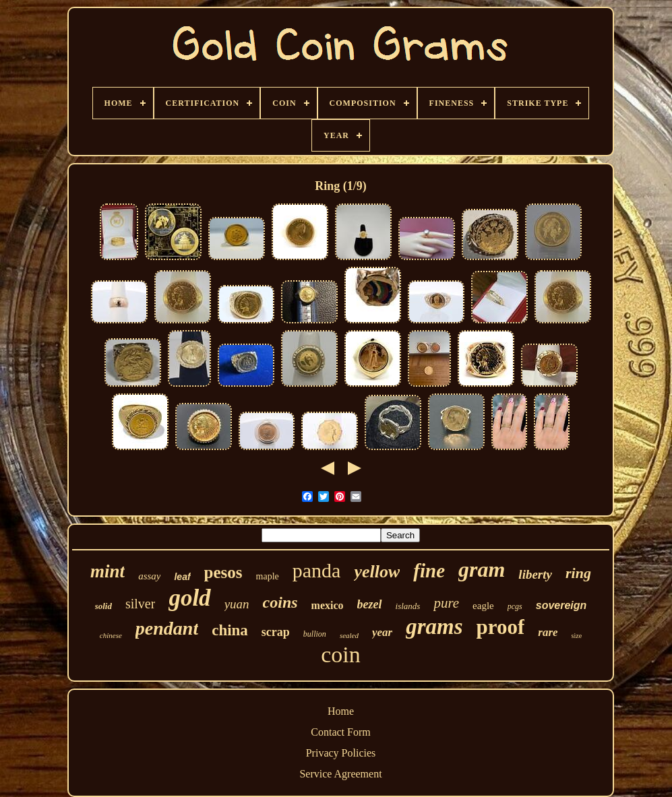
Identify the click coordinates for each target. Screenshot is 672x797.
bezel (370, 604)
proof (501, 627)
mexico (328, 605)
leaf (182, 577)
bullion (315, 634)
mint (108, 571)
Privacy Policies (341, 753)
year (382, 632)
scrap (276, 632)
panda (317, 570)
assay (149, 576)
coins (280, 602)
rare (548, 632)
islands (408, 606)
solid (103, 606)
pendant (167, 628)
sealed (349, 635)
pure (446, 603)
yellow (377, 572)
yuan (237, 604)
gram (482, 569)
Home (341, 711)
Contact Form (340, 732)
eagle (483, 606)
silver (140, 604)
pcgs (515, 606)
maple (268, 576)
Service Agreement (340, 774)
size (577, 636)
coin (341, 655)
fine (429, 571)
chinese (111, 635)
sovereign (561, 605)
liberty (535, 574)
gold (189, 598)
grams (434, 627)
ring (578, 573)
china (230, 630)
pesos (223, 572)
